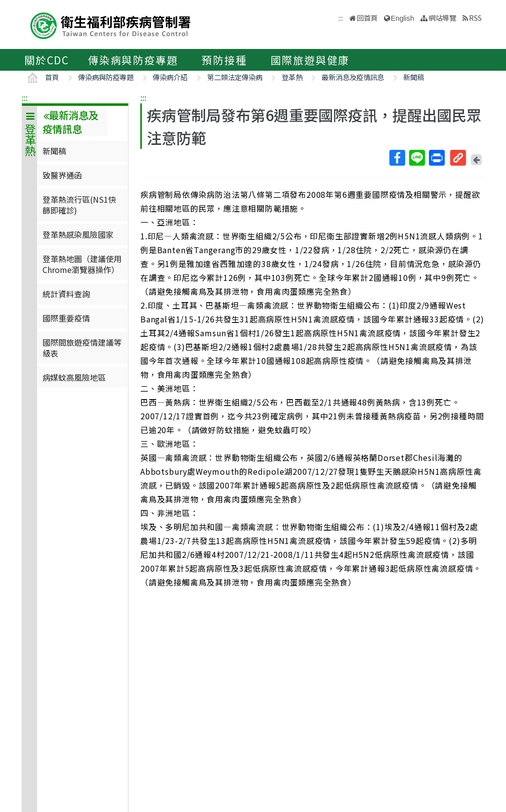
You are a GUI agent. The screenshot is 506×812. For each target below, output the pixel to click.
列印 (436, 158)
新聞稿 (414, 77)
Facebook (397, 158)
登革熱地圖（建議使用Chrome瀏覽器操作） (82, 264)
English (402, 18)
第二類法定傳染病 (235, 77)
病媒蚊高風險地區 (74, 377)
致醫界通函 (62, 175)
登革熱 (292, 77)
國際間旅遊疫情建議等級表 (82, 348)
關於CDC (47, 60)
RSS (475, 18)
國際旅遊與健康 (310, 60)
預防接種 (224, 60)
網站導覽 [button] (442, 18)
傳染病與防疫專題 (133, 60)
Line (417, 158)
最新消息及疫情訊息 (353, 77)
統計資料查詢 (66, 294)
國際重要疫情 (66, 318)
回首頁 (367, 18)
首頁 (52, 77)
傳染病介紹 (170, 77)
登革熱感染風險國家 (78, 234)
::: (25, 97)
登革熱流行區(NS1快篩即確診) (79, 205)
